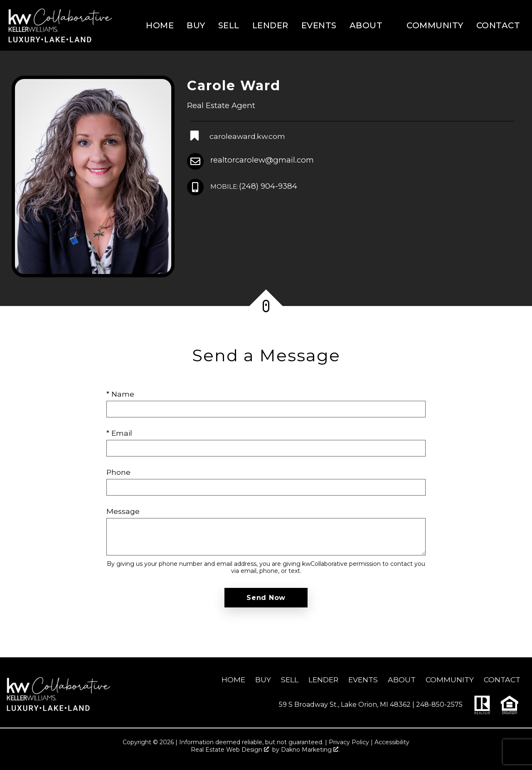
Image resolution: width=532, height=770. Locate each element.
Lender (270, 25)
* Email (119, 433)
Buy (196, 25)
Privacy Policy (349, 742)
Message (123, 511)
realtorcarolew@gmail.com (262, 160)
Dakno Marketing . (310, 750)
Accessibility (392, 742)
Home (160, 25)
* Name (120, 394)
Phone (118, 472)
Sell (229, 25)
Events (319, 25)
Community (435, 25)
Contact (498, 25)
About (402, 680)
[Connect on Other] (237, 136)
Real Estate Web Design (230, 750)
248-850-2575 (439, 705)
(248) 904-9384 (254, 186)
